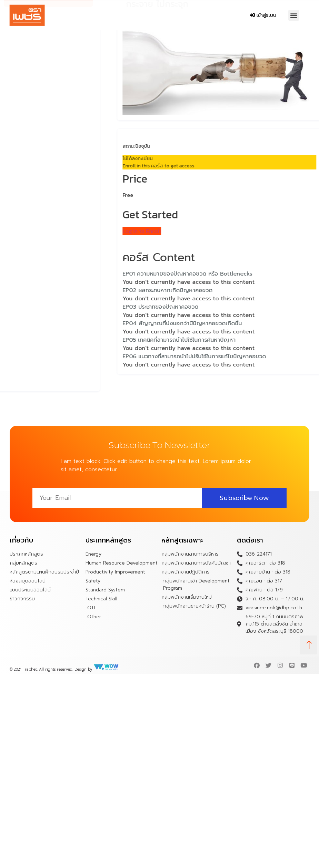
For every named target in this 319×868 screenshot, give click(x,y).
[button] (294, 15)
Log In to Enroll (165, 231)
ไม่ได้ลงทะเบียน (160, 159)
